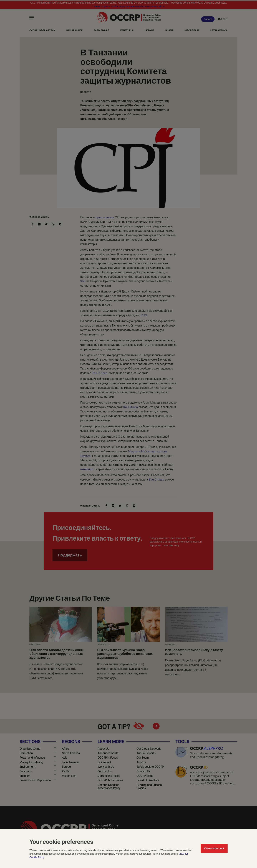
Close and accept (214, 848)
